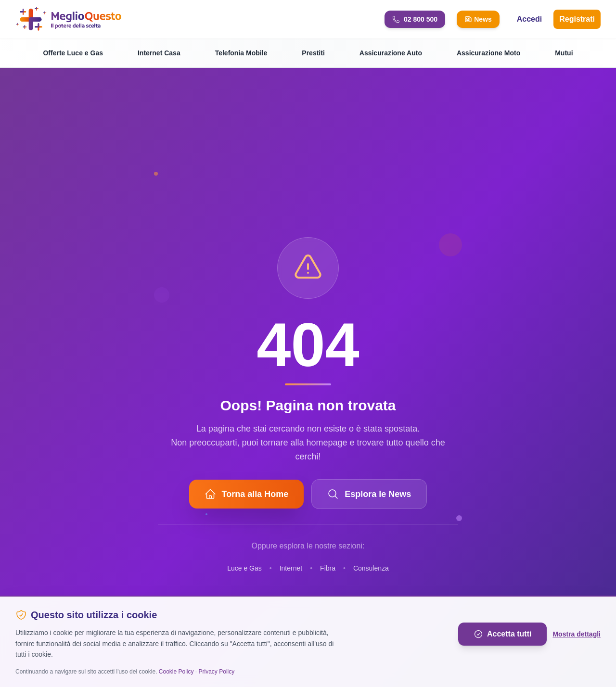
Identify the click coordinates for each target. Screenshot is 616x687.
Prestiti (313, 53)
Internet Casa (159, 53)
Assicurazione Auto (391, 53)
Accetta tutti (502, 634)
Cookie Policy (176, 672)
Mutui (564, 53)
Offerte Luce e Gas (73, 53)
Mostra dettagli (577, 634)
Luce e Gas (244, 568)
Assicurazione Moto (488, 53)
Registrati (577, 19)
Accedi (529, 19)
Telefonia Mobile (241, 53)
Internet (291, 568)
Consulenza (371, 568)
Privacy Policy (217, 672)
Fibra (328, 568)
